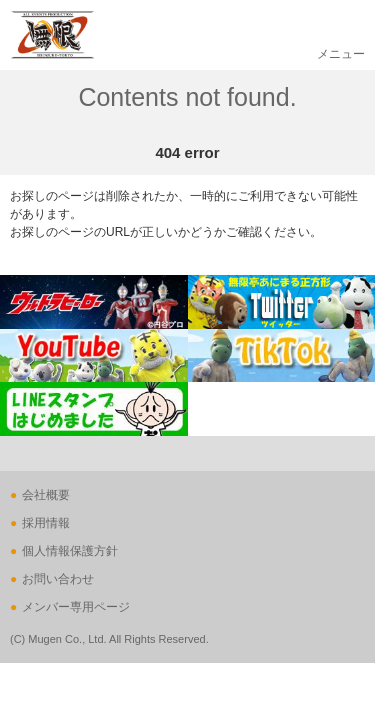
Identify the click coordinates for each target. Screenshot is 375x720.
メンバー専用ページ (76, 607)
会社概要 (46, 495)
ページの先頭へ (42, 485)
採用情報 (46, 523)
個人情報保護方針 (70, 551)
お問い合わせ (58, 579)
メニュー (341, 54)
